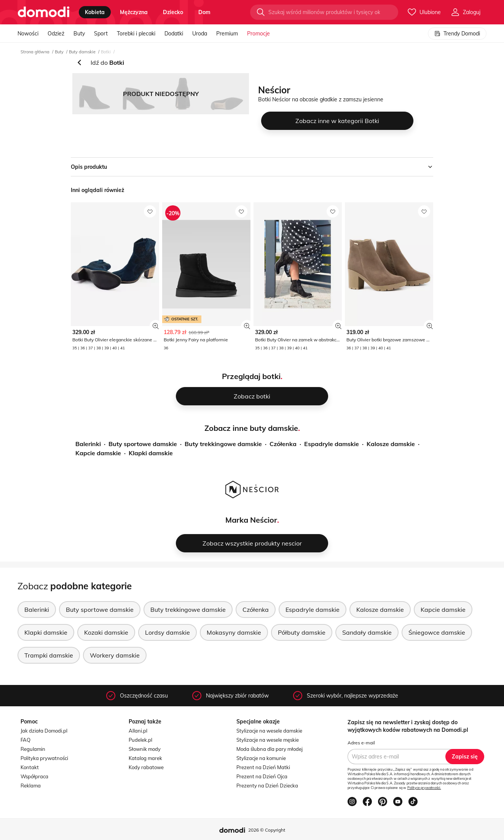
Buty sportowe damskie (143, 444)
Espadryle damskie (332, 444)
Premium (227, 34)
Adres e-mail (361, 743)
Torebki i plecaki (136, 34)
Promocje (258, 34)
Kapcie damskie (98, 453)
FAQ (26, 740)
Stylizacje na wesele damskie (269, 731)
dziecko (173, 12)
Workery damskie (115, 655)
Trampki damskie (49, 655)
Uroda (200, 34)
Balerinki (88, 444)
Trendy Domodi (457, 34)
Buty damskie (82, 52)
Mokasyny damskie (234, 632)
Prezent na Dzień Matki (263, 767)
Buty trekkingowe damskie (223, 444)
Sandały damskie (367, 632)
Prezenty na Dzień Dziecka (267, 786)
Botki (106, 52)
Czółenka (283, 444)
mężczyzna (134, 12)
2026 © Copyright (267, 830)
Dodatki (174, 34)
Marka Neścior (251, 520)
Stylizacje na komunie (261, 758)
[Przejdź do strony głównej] (44, 12)
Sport (101, 34)
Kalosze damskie (391, 444)
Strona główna (35, 52)
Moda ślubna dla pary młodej (270, 749)
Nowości (28, 34)
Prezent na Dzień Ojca (262, 776)
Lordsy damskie (167, 632)
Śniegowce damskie (437, 632)
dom (204, 12)
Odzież (56, 34)
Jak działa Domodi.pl (44, 731)
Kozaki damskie (106, 632)
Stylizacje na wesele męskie (268, 740)
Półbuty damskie (302, 632)
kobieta (95, 12)
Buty (79, 34)
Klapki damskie (151, 453)
